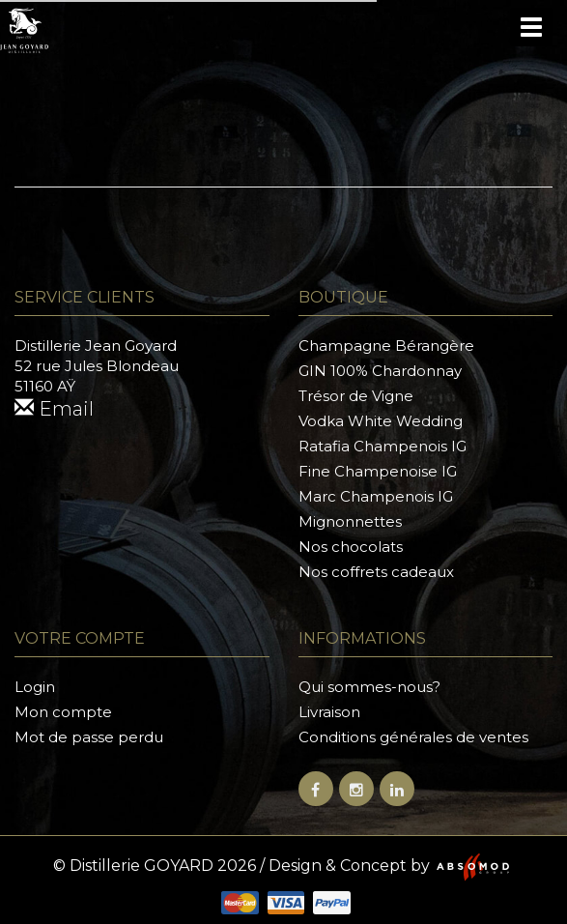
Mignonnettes (350, 521)
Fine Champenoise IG (378, 471)
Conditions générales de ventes (413, 737)
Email (54, 409)
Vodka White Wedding (381, 421)
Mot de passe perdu (89, 737)
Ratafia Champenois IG (383, 446)
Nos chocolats (351, 547)
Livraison (329, 712)
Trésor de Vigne (356, 396)
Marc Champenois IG (376, 496)
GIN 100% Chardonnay (380, 371)
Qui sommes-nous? (369, 687)
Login (35, 687)
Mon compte (63, 712)
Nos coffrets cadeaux (376, 572)
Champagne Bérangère (386, 346)
